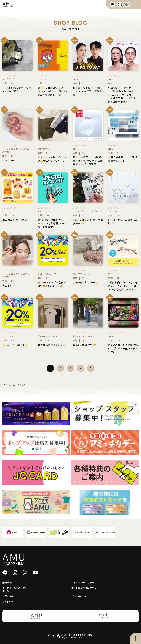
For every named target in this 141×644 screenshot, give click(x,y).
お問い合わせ (10, 596)
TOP (5, 385)
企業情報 (7, 582)
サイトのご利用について (84, 588)
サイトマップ (9, 601)
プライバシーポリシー (83, 582)
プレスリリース (79, 596)
